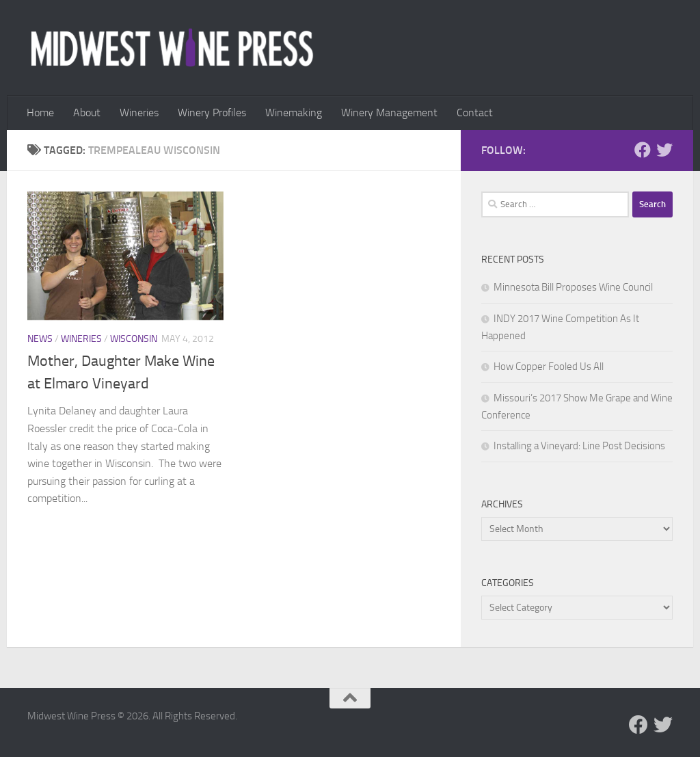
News (40, 339)
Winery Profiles (212, 112)
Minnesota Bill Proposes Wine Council (573, 287)
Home (40, 112)
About (87, 112)
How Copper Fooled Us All (549, 367)
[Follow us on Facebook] (643, 150)
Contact (475, 112)
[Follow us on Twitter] (664, 150)
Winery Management (389, 112)
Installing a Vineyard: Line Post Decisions (579, 446)
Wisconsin (134, 339)
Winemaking (294, 112)
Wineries (139, 112)
